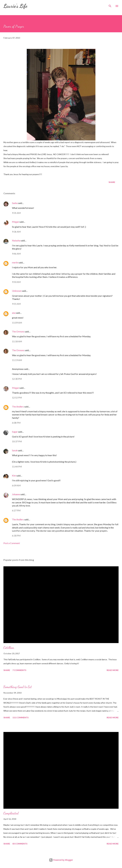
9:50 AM (16, 282)
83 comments (20, 844)
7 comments (19, 670)
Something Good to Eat (18, 687)
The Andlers (18, 406)
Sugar (15, 432)
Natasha (16, 240)
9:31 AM (16, 213)
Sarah (15, 450)
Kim (14, 476)
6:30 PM (16, 536)
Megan (16, 222)
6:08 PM (16, 423)
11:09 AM (17, 323)
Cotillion (9, 648)
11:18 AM (17, 341)
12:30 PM (17, 379)
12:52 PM (17, 397)
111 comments (20, 717)
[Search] (110, 5)
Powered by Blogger (61, 860)
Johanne (16, 494)
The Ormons (18, 331)
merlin (15, 262)
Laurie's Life (15, 6)
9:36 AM (16, 232)
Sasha (15, 203)
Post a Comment (12, 543)
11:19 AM (17, 360)
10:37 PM (17, 441)
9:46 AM (16, 254)
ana (14, 313)
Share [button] (112, 182)
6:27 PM (16, 510)
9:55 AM (16, 304)
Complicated (11, 813)
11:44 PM (17, 467)
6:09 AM (16, 485)
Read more (113, 670)
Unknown (17, 291)
